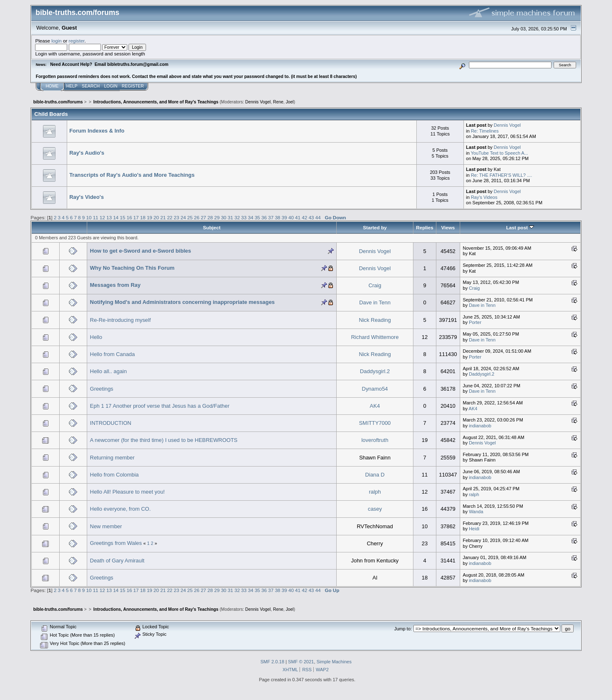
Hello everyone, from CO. (121, 509)
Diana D (375, 475)
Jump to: (403, 629)
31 (230, 217)
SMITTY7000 (375, 423)
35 (257, 217)
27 (203, 217)
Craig (375, 285)
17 (136, 217)
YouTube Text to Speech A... (499, 153)
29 (217, 217)
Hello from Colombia (115, 475)
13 (109, 217)
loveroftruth (375, 440)
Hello (96, 337)
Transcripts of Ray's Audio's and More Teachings (132, 175)
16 (129, 217)
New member (106, 526)
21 (163, 217)
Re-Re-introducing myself (121, 320)
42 (305, 217)
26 (197, 217)
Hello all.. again (108, 371)
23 (177, 217)
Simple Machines (334, 662)
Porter (475, 322)
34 (251, 217)
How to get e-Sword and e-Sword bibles (141, 251)
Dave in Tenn (375, 302)
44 (318, 217)
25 (190, 217)
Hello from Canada (113, 354)
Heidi (474, 529)
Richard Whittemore (375, 337)
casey (375, 509)
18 (143, 217)
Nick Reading (375, 320)
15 (122, 217)
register (77, 41)
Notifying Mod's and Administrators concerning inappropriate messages (183, 302)
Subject (212, 227)
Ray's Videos (484, 197)
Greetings (102, 389)
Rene (278, 102)
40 (291, 217)
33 (244, 217)
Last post (520, 227)
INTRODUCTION (111, 423)
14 (116, 217)
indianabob (480, 426)
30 (224, 217)
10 (89, 217)
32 (237, 217)
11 (96, 217)
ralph (375, 492)
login (57, 41)
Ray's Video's (87, 197)
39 (284, 217)
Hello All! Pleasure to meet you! (127, 492)
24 (183, 217)
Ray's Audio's (87, 153)
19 (150, 217)
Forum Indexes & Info (97, 131)
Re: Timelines (485, 131)
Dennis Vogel (258, 102)
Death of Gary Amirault (117, 561)
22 (170, 217)
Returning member (112, 458)
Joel (290, 102)
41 (298, 217)
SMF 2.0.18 (272, 662)
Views (448, 227)
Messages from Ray (115, 285)
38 (278, 217)
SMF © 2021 (301, 662)
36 (264, 217)
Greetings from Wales (116, 543)
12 (102, 217)
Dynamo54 (375, 389)
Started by (375, 227)
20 (156, 217)
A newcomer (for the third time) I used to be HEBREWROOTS (164, 440)
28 (210, 217)
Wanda (476, 512)
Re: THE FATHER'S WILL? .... (502, 175)
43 (311, 217)
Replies (424, 227)
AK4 (375, 406)
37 (271, 217)
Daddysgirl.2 (375, 371)
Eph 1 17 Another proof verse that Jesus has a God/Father (160, 406)
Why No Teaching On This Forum (132, 268)
